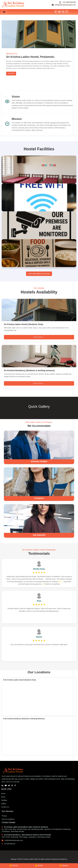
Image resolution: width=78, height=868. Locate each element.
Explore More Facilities (39, 274)
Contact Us (5, 807)
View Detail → (39, 337)
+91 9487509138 (67, 2)
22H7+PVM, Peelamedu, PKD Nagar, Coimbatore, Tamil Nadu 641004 (26, 837)
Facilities (4, 800)
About (3, 797)
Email (39, 866)
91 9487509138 (8, 844)
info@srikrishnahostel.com (64, 5)
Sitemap (13, 859)
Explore (11, 73)
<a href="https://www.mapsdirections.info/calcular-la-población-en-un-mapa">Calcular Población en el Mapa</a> (39, 736)
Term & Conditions (8, 819)
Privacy (4, 816)
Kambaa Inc (63, 859)
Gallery (4, 804)
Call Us (14, 866)
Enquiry (64, 866)
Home (3, 794)
